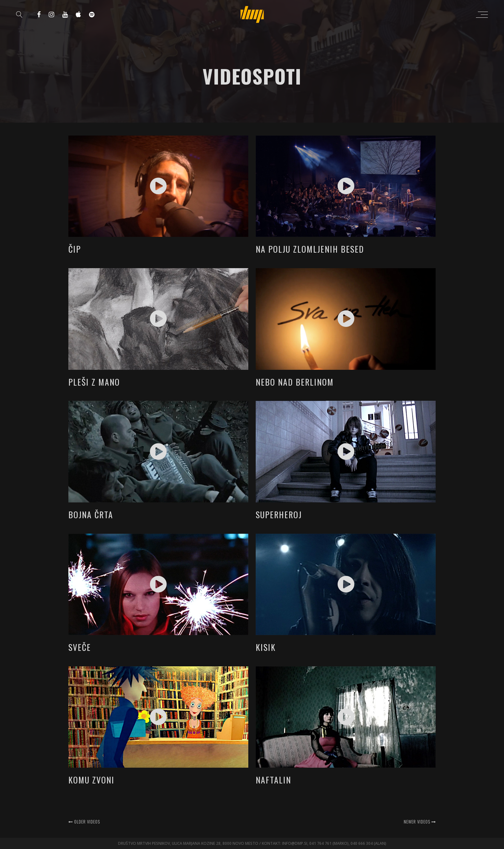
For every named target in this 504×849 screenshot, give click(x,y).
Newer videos (420, 822)
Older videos (84, 822)
